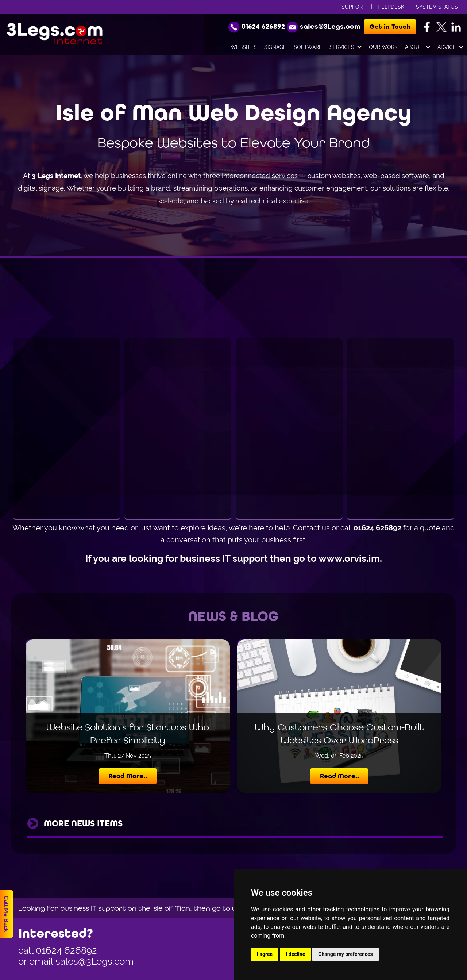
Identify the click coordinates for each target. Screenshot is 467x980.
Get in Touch (390, 27)
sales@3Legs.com (94, 961)
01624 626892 (66, 950)
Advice (450, 47)
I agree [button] (265, 954)
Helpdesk (391, 7)
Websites (244, 47)
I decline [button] (295, 954)
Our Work (383, 47)
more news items (83, 824)
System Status (437, 7)
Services (346, 47)
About (418, 47)
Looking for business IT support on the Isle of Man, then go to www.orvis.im (148, 908)
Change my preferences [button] (345, 954)
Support (354, 7)
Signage (275, 47)
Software (308, 47)
